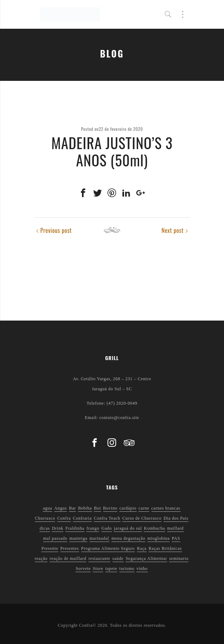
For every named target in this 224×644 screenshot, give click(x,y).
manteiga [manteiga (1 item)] (78, 538)
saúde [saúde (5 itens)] (118, 558)
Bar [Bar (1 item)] (73, 508)
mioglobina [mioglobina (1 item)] (159, 538)
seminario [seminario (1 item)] (179, 558)
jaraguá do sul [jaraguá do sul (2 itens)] (128, 528)
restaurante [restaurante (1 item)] (99, 558)
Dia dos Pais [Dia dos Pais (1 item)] (176, 518)
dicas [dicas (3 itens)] (45, 528)
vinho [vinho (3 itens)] (142, 569)
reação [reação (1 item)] (41, 558)
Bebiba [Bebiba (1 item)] (85, 508)
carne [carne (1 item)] (144, 508)
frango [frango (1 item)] (93, 528)
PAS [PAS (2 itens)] (176, 538)
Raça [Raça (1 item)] (142, 548)
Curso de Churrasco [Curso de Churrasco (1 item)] (142, 518)
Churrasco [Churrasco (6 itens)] (45, 518)
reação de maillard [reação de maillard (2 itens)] (68, 558)
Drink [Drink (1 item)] (58, 528)
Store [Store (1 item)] (98, 569)
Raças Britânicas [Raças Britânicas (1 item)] (165, 548)
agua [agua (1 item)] (47, 508)
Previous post (56, 230)
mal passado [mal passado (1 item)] (55, 538)
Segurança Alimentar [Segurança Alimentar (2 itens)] (146, 558)
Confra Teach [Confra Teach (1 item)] (107, 518)
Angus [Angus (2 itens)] (61, 508)
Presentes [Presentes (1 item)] (70, 548)
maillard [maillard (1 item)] (175, 528)
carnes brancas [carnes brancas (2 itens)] (166, 508)
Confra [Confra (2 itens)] (64, 518)
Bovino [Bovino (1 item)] (110, 508)
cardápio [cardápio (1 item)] (128, 508)
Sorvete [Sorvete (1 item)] (83, 569)
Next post (172, 230)
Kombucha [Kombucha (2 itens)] (154, 528)
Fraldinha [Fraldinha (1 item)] (75, 528)
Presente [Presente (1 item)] (50, 548)
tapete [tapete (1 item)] (111, 569)
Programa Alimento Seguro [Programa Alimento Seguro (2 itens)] (108, 548)
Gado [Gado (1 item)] (107, 528)
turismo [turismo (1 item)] (127, 569)
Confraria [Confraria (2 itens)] (83, 518)
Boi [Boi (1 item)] (97, 508)
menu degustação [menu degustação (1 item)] (128, 538)
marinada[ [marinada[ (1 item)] (99, 538)
